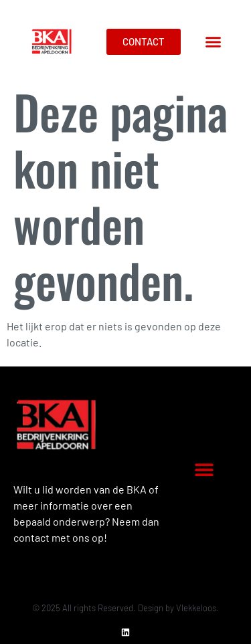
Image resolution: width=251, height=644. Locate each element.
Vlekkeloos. (197, 608)
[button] (214, 42)
